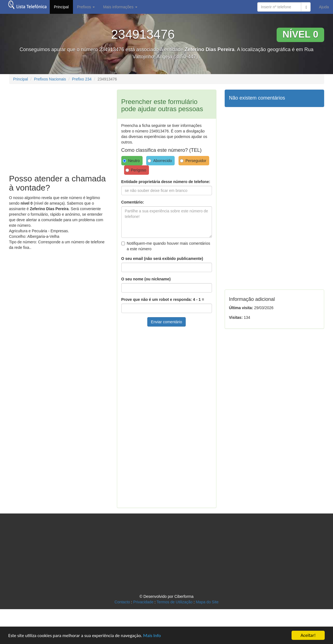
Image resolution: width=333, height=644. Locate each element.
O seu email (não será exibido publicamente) (162, 259)
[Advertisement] (56, 128)
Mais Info (152, 636)
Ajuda (324, 7)
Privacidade (143, 602)
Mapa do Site (207, 602)
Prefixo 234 (82, 79)
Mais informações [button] (120, 7)
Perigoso (136, 170)
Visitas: (236, 317)
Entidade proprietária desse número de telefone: (166, 182)
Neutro (131, 161)
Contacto (122, 602)
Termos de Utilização (175, 602)
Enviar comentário (166, 322)
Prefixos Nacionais (50, 79)
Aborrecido (160, 161)
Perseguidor (193, 161)
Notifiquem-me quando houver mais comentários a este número (166, 246)
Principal (61, 7)
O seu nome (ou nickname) (146, 279)
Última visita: (241, 308)
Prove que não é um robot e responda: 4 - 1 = (163, 299)
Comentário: (133, 202)
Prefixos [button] (86, 7)
